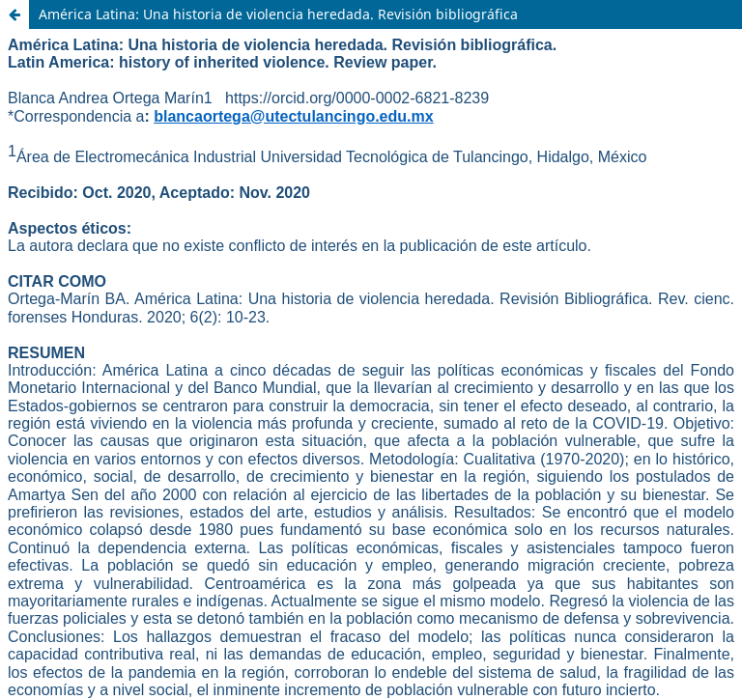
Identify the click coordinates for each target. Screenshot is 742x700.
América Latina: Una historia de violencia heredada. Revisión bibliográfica (278, 14)
